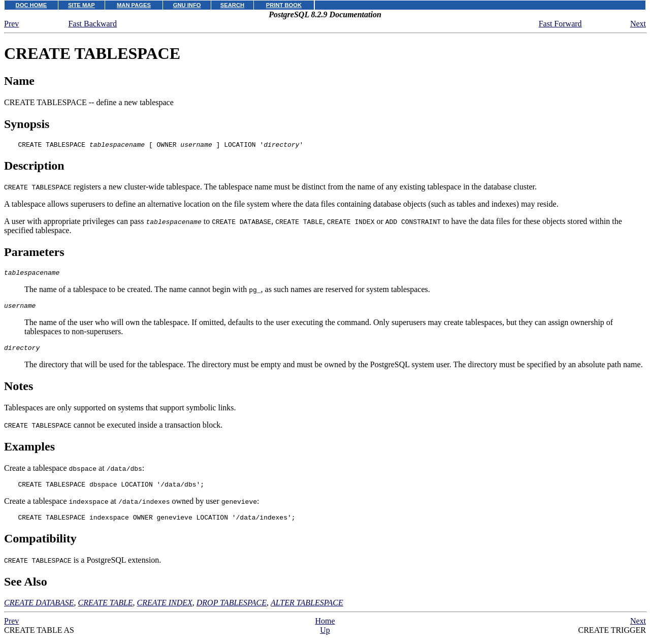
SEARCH (232, 5)
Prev (11, 24)
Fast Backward (92, 24)
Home (325, 630)
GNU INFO (187, 5)
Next (638, 24)
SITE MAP (82, 5)
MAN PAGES (134, 5)
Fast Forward (560, 24)
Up (325, 639)
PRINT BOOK (284, 5)
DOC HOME (31, 5)
